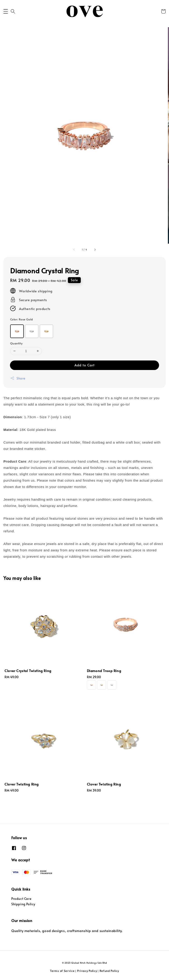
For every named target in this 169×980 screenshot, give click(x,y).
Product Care (21, 899)
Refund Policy (109, 971)
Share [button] (18, 378)
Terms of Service (62, 971)
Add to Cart (84, 365)
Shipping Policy (23, 904)
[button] (6, 11)
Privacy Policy (87, 971)
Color (21, 319)
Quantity (16, 343)
